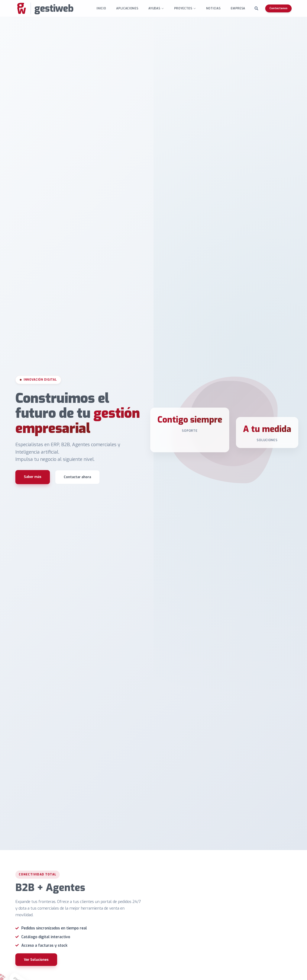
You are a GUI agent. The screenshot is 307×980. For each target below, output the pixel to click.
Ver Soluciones (36, 960)
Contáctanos (278, 8)
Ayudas (154, 8)
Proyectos (183, 8)
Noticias (213, 8)
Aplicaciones (127, 8)
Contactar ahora (77, 477)
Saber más (33, 477)
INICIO (101, 8)
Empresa (238, 8)
